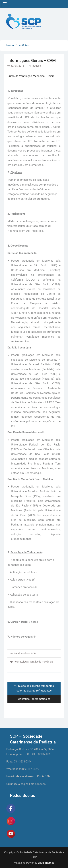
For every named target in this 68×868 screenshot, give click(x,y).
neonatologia (21, 662)
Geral (17, 653)
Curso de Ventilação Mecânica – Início (31, 76)
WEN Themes (46, 863)
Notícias (25, 653)
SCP (33, 653)
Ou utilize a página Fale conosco (26, 784)
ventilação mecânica (41, 662)
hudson (37, 66)
